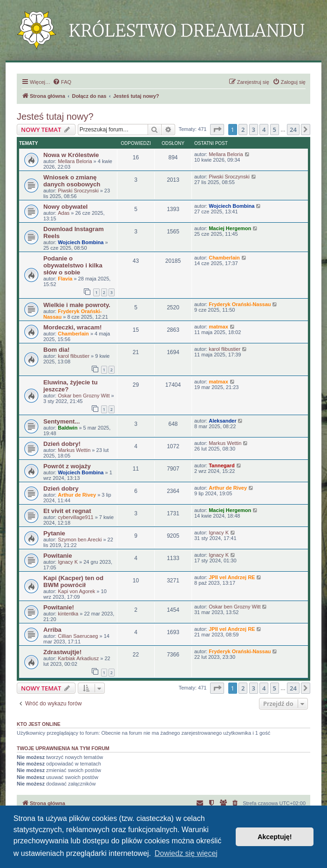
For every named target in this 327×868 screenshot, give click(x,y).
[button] (217, 130)
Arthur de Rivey (77, 495)
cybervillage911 (75, 517)
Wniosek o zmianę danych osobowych (72, 181)
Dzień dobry (61, 489)
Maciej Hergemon (230, 228)
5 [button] (275, 130)
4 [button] (264, 130)
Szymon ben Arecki (80, 540)
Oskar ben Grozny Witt (84, 396)
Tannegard (221, 465)
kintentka (68, 614)
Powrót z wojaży (67, 466)
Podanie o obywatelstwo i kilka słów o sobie (73, 265)
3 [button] (254, 130)
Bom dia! (56, 350)
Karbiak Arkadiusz (78, 658)
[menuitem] (62, 82)
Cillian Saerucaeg (78, 636)
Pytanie (54, 533)
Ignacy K (219, 533)
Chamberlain (224, 258)
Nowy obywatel (65, 207)
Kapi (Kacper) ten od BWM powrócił (73, 581)
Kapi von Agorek (76, 591)
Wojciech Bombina (232, 206)
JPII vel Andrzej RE (232, 577)
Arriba (52, 630)
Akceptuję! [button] (275, 837)
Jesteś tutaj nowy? (55, 116)
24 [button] (293, 130)
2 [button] (243, 130)
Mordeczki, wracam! (72, 327)
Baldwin (68, 428)
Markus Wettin (74, 450)
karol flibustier (74, 356)
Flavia (65, 279)
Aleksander (222, 421)
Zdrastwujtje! (62, 652)
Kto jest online (39, 724)
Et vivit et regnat (67, 511)
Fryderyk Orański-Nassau (240, 304)
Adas (64, 213)
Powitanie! (59, 607)
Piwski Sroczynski (78, 191)
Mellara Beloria (75, 161)
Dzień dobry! (62, 444)
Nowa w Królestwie (71, 155)
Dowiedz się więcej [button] (186, 853)
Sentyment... (61, 421)
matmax (218, 327)
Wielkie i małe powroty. (77, 305)
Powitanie (58, 556)
